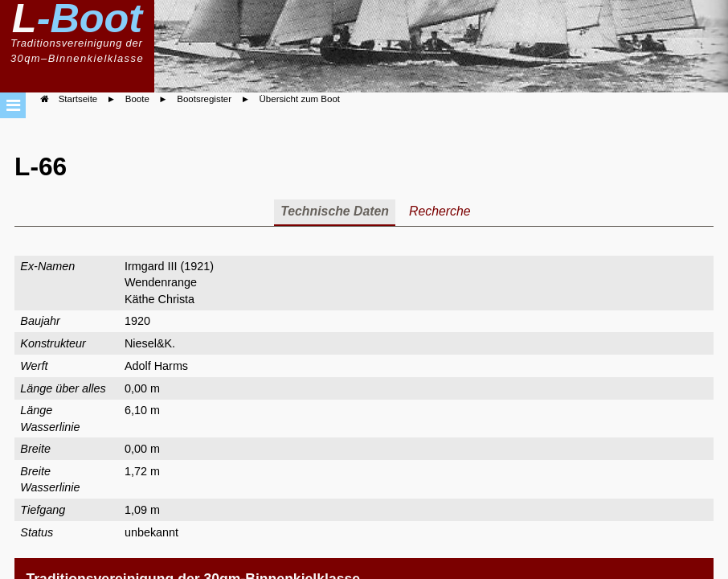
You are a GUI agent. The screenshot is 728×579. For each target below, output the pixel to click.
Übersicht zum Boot (300, 99)
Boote (137, 99)
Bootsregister (204, 99)
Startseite (78, 99)
